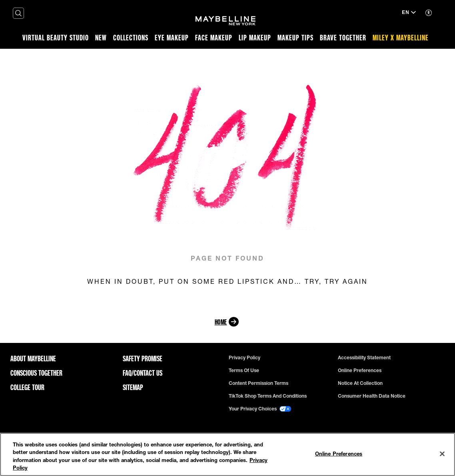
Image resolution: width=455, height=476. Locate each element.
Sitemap (133, 387)
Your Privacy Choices (260, 409)
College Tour (27, 387)
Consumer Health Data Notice (372, 396)
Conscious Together (36, 373)
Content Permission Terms (258, 383)
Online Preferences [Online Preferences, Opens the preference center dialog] (339, 454)
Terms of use (244, 370)
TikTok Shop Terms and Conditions (268, 396)
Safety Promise (143, 358)
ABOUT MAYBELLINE (33, 358)
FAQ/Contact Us (143, 373)
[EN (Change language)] (409, 13)
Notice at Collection (360, 383)
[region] (227, 454)
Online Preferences (360, 370)
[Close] (442, 454)
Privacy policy (244, 358)
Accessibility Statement (364, 358)
